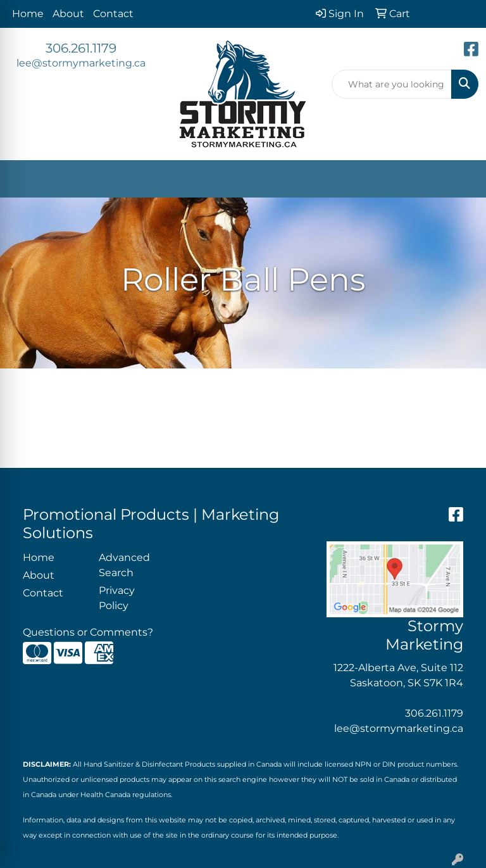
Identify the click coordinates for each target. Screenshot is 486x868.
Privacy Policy (117, 598)
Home (28, 14)
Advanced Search (124, 565)
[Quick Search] (392, 84)
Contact (113, 14)
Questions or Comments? (88, 632)
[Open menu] (461, 179)
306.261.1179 (81, 48)
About (68, 14)
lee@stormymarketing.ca (81, 63)
